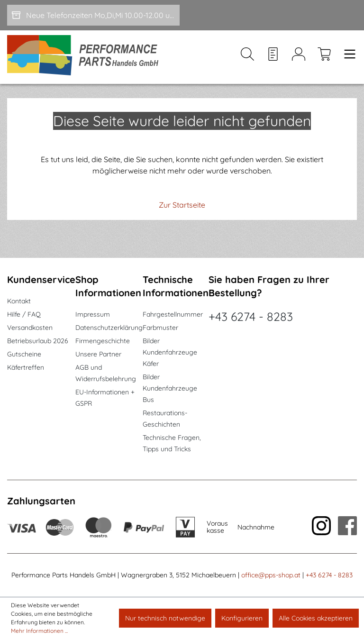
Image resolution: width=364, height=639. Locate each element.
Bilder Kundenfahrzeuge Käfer (170, 352)
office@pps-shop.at (271, 575)
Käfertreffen (26, 367)
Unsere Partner (98, 354)
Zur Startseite (182, 205)
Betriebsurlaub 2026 (38, 341)
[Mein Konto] (299, 57)
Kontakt (19, 301)
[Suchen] (247, 57)
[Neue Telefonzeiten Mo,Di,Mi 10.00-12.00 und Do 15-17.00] (93, 15)
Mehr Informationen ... (39, 631)
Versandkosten (30, 328)
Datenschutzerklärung (109, 328)
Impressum (93, 314)
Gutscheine (24, 354)
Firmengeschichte (103, 341)
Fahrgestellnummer (173, 314)
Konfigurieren (242, 618)
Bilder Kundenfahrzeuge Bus (170, 388)
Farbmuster (160, 328)
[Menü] (347, 57)
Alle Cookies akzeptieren (316, 618)
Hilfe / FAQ (24, 314)
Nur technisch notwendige (165, 618)
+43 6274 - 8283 (251, 316)
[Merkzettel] (273, 57)
